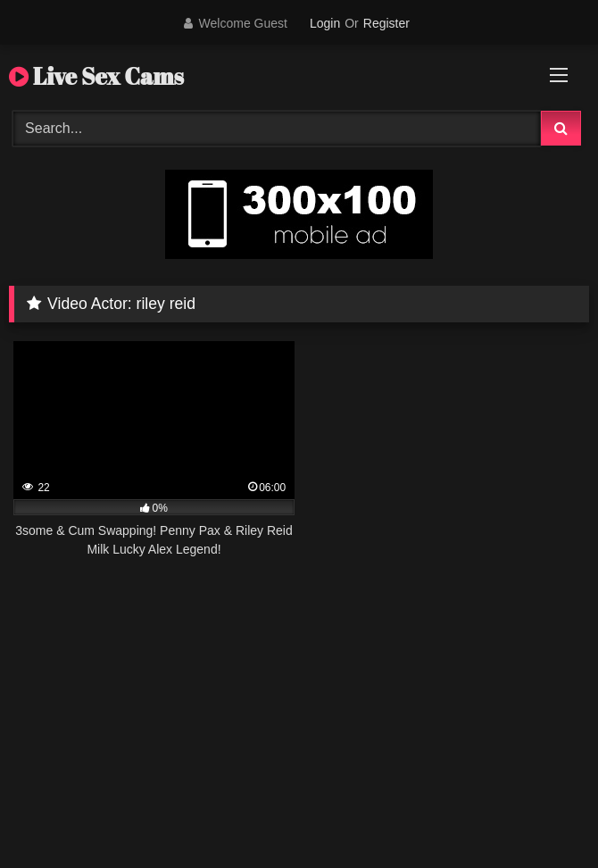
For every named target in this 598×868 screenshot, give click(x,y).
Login (325, 23)
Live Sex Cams (96, 76)
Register (386, 23)
